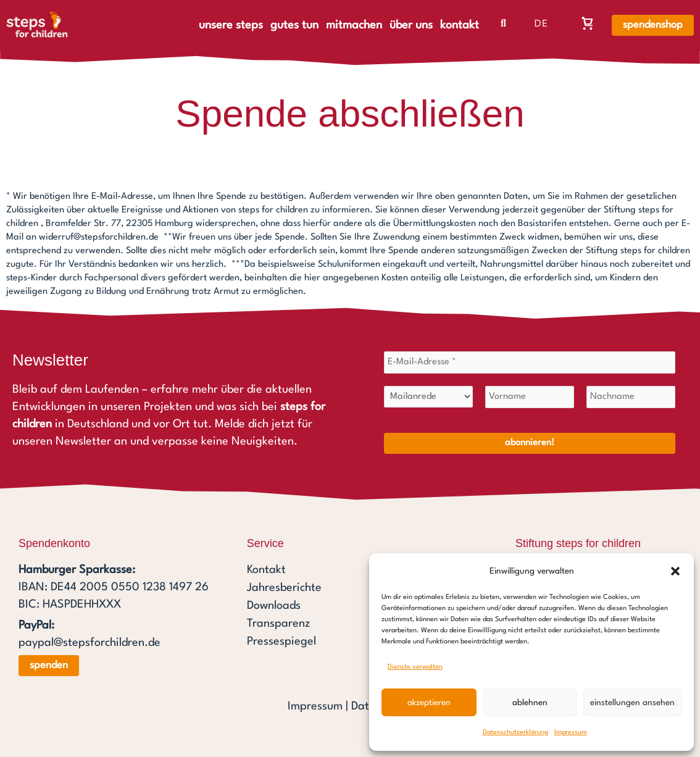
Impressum (571, 733)
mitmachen (354, 25)
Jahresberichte (284, 587)
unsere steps (231, 25)
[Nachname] (631, 396)
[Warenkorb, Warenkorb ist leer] (588, 23)
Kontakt (266, 569)
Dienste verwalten (415, 667)
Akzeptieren (429, 703)
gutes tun (294, 25)
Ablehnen (530, 703)
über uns (411, 25)
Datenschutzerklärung (515, 733)
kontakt (460, 25)
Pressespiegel (281, 638)
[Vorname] (530, 396)
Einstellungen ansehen (632, 703)
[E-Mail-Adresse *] (530, 362)
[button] (675, 571)
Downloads (274, 604)
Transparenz (278, 621)
